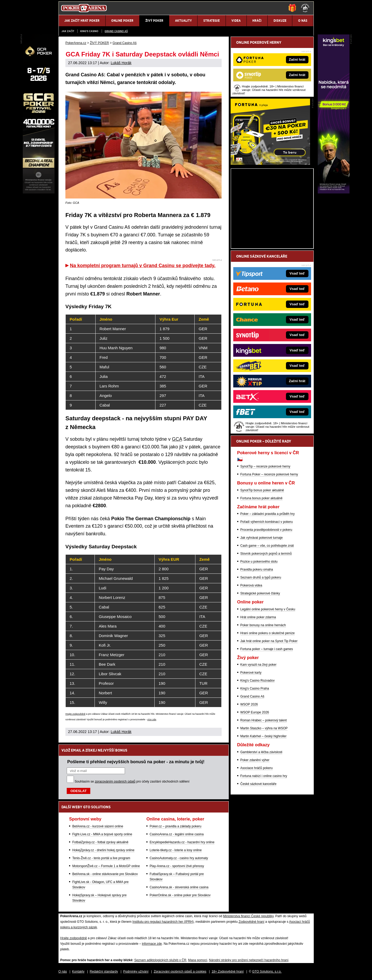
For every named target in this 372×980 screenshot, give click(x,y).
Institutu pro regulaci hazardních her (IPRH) (163, 922)
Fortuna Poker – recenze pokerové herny (269, 474)
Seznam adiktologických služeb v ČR (160, 960)
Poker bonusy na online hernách (263, 625)
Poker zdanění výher (255, 760)
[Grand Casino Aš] (39, 192)
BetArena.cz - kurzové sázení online (98, 826)
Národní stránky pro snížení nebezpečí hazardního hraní (249, 960)
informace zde (152, 944)
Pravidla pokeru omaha (257, 570)
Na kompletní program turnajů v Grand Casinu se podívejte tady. (143, 266)
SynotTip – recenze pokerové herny (265, 466)
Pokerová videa (251, 585)
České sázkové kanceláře (259, 784)
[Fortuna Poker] (270, 164)
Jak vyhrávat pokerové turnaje (262, 538)
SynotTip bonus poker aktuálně (262, 490)
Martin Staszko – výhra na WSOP (264, 728)
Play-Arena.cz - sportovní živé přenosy (177, 866)
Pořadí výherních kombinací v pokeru (267, 522)
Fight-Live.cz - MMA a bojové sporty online (102, 834)
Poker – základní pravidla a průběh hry (268, 514)
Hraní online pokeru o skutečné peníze (268, 633)
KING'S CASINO (89, 31)
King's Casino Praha (255, 688)
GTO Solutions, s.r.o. (267, 972)
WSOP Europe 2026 (255, 712)
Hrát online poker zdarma (258, 617)
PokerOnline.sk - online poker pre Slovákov (180, 895)
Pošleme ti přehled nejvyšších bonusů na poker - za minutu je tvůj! (136, 762)
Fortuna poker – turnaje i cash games (267, 649)
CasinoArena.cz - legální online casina (177, 834)
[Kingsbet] (334, 192)
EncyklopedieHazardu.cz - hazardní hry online (182, 842)
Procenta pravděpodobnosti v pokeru (266, 530)
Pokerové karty (251, 673)
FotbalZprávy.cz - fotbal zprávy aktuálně (100, 842)
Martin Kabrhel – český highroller (264, 736)
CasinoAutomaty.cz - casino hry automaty (179, 858)
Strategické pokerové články (260, 593)
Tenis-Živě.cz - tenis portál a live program (101, 858)
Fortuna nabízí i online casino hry (264, 776)
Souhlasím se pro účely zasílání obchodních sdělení (132, 782)
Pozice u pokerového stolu (259, 562)
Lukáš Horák (121, 63)
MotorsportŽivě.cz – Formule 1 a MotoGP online (106, 866)
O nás (63, 972)
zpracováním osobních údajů (115, 782)
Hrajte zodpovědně (75, 714)
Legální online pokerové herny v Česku (268, 609)
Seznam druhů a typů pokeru (261, 577)
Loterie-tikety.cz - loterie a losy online (176, 850)
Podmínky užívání (136, 972)
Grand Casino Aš (116, 31)
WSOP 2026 (249, 704)
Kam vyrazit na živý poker (259, 665)
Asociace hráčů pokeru (257, 768)
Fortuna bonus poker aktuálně (261, 498)
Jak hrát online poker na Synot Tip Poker (269, 641)
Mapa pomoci (198, 960)
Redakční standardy (104, 972)
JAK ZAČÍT (68, 31)
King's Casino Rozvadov (258, 681)
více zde (152, 719)
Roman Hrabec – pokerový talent (264, 720)
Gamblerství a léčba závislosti (261, 752)
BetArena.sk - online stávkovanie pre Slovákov (105, 874)
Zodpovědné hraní (251, 922)
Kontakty (78, 972)
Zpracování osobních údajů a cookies (180, 972)
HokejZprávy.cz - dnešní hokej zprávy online (103, 850)
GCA (177, 439)
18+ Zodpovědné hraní (228, 972)
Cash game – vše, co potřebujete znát (267, 546)
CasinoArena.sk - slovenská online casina (179, 887)
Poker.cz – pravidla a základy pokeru (175, 826)
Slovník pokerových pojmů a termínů (266, 554)
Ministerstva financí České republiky (248, 916)
